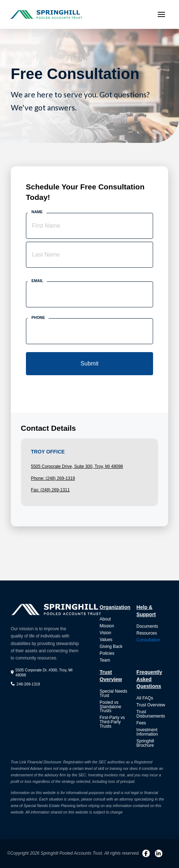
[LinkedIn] (159, 853)
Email (37, 281)
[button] (161, 14)
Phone (38, 317)
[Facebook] (146, 853)
